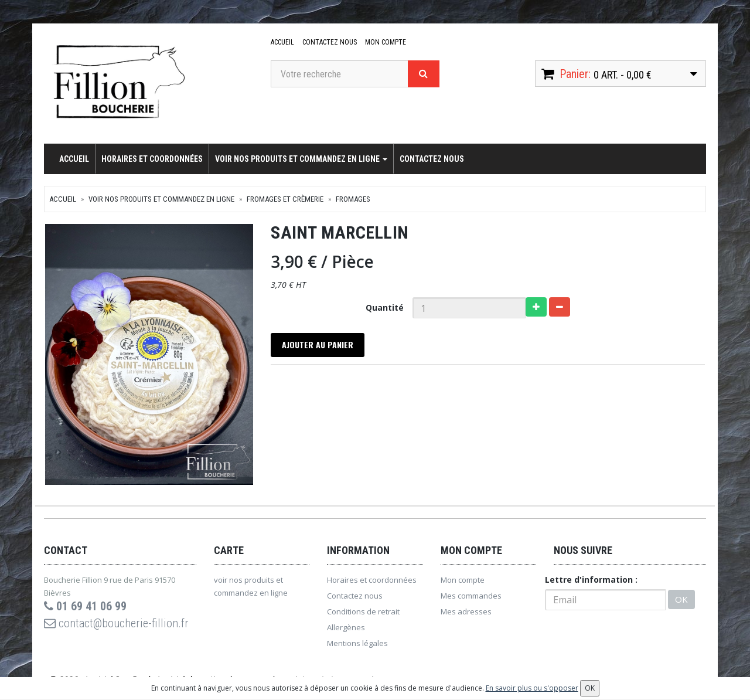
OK (681, 600)
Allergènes (346, 628)
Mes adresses (466, 612)
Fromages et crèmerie (285, 199)
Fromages (353, 199)
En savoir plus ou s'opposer (532, 688)
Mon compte (386, 42)
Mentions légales (357, 644)
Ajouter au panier (318, 345)
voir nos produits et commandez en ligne (301, 159)
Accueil (282, 42)
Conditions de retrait (363, 612)
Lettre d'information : (591, 580)
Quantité (385, 307)
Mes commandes (471, 596)
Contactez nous (330, 42)
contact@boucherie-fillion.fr (116, 624)
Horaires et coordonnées (152, 159)
